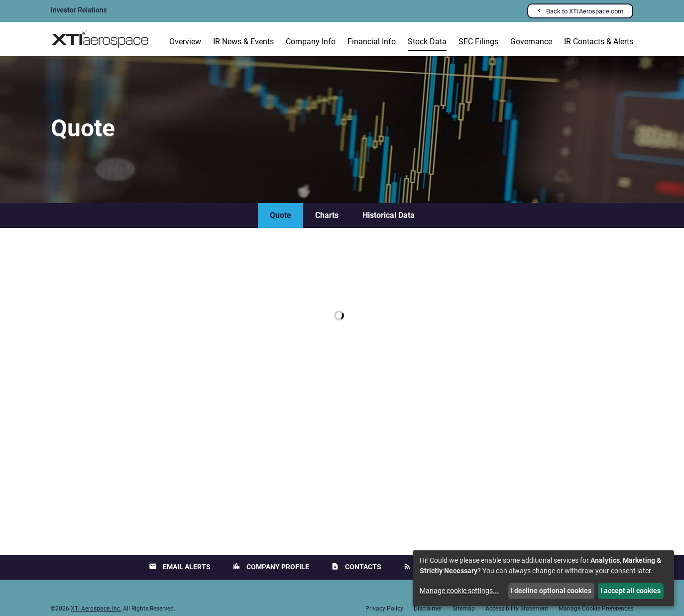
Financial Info (372, 42)
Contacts (356, 566)
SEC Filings (478, 42)
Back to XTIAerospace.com (585, 11)
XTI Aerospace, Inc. (96, 609)
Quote (281, 215)
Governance (531, 42)
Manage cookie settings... (459, 591)
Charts (327, 215)
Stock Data (427, 42)
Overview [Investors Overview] (185, 42)
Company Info (311, 42)
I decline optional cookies (551, 591)
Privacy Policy (384, 609)
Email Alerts (180, 566)
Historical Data (389, 215)
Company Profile (271, 566)
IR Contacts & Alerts (599, 42)
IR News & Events (243, 42)
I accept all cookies (630, 591)
